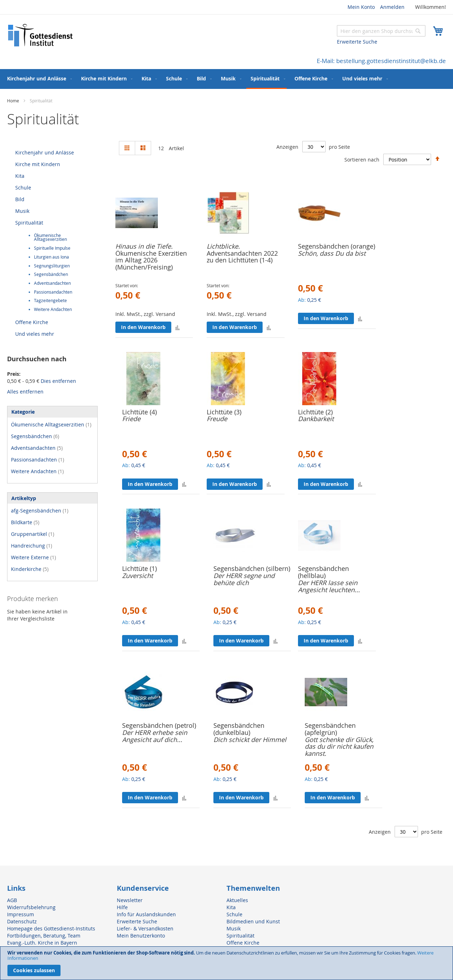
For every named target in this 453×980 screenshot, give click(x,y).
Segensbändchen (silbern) (252, 568)
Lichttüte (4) (139, 412)
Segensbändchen (51, 274)
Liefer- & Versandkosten (145, 928)
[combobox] (381, 31)
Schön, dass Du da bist (332, 253)
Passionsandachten (53, 292)
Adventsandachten (52, 283)
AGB (12, 900)
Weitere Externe (33, 557)
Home (14, 101)
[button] (177, 327)
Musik (22, 211)
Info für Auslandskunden (146, 914)
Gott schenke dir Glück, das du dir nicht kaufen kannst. (339, 747)
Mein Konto (361, 7)
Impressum (21, 914)
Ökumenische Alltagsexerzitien (50, 237)
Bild (20, 199)
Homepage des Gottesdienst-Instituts (51, 928)
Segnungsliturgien (52, 266)
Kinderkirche (30, 569)
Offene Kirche (32, 322)
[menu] (226, 79)
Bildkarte (25, 522)
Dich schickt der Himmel (250, 740)
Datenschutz (22, 921)
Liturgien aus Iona (51, 257)
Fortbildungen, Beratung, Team (44, 936)
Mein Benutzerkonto (141, 936)
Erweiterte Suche (357, 42)
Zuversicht (137, 576)
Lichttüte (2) (315, 412)
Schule (23, 188)
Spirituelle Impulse (52, 248)
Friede (131, 419)
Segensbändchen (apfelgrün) (330, 729)
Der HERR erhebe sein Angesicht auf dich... (155, 736)
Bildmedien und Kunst (253, 921)
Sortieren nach (362, 160)
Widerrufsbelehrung (31, 907)
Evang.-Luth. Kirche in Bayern (42, 943)
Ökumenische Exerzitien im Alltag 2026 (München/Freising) (151, 260)
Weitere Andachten (53, 309)
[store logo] (41, 35)
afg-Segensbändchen (40, 511)
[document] (226, 963)
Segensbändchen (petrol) (159, 725)
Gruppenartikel (33, 534)
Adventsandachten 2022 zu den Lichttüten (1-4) (242, 257)
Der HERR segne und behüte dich (244, 579)
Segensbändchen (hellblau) (323, 572)
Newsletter (130, 900)
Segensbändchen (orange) (337, 246)
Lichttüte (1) (139, 568)
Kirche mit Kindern (38, 164)
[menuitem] (38, 78)
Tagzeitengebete (50, 301)
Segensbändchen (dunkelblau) (239, 729)
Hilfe (122, 907)
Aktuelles (237, 900)
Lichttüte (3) (224, 412)
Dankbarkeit (316, 419)
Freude (217, 419)
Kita (20, 176)
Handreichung (31, 546)
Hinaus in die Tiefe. (144, 246)
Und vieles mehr (35, 334)
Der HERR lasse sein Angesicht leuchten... (329, 586)
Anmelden (392, 7)
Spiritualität (29, 223)
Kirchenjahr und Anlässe (45, 152)
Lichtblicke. (223, 246)
